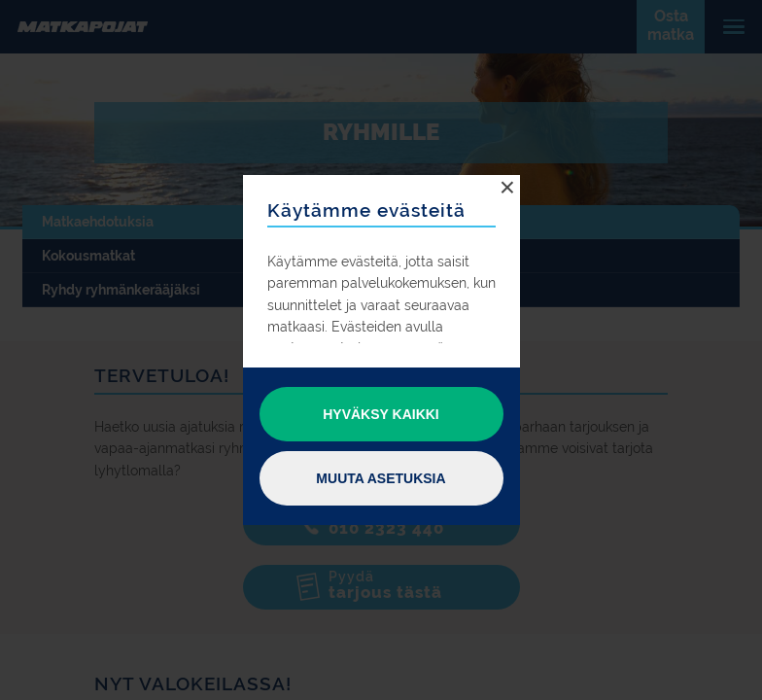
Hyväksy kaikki (381, 414)
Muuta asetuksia (381, 478)
